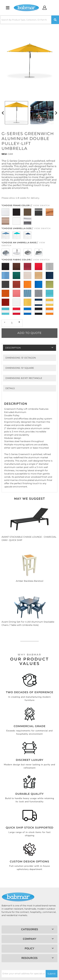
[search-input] (26, 20)
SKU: (4, 154)
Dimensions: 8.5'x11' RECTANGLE (24, 378)
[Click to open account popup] (45, 8)
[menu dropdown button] (8, 8)
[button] (30, 20)
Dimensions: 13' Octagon (21, 358)
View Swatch (40, 205)
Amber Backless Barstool (30, 581)
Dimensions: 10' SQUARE (20, 368)
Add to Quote (30, 333)
